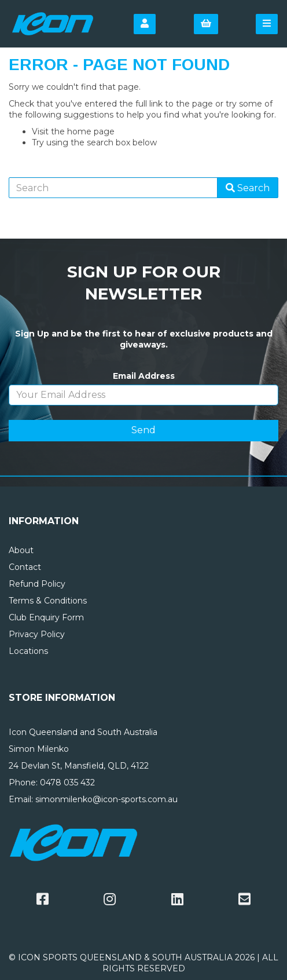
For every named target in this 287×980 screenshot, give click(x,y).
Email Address (144, 376)
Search (248, 188)
